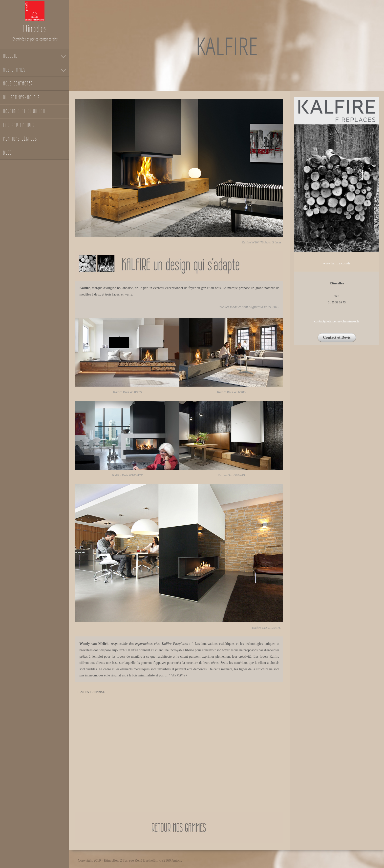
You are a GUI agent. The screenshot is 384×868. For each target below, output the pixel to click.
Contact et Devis (337, 337)
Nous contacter (18, 84)
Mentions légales (20, 139)
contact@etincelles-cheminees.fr (337, 321)
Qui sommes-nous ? (22, 97)
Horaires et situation (24, 111)
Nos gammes (14, 70)
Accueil (10, 56)
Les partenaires (19, 125)
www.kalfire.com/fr (337, 263)
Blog (8, 153)
